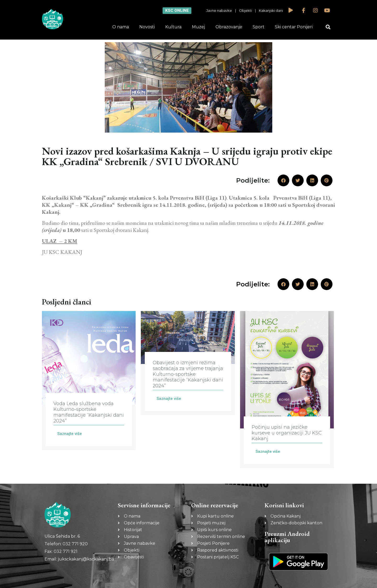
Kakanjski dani (271, 10)
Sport (259, 27)
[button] (328, 27)
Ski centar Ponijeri (294, 27)
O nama (121, 27)
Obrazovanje (229, 27)
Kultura (173, 27)
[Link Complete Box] (89, 381)
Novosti (147, 27)
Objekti (245, 10)
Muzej (198, 27)
